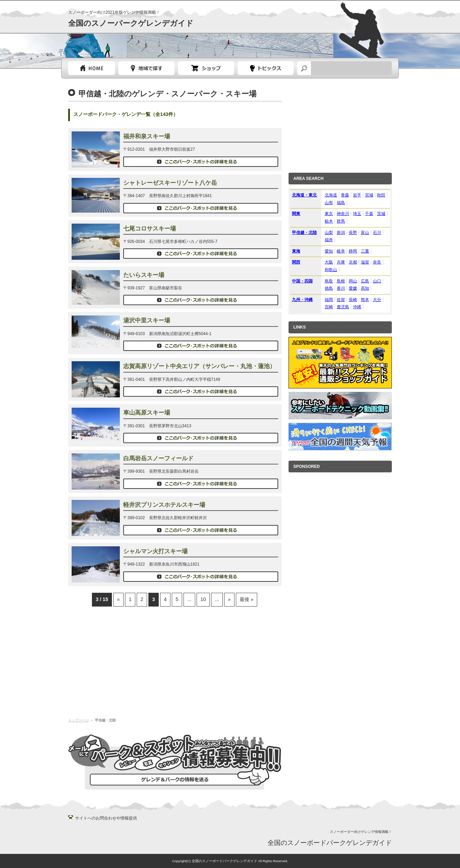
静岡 (353, 251)
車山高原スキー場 (147, 413)
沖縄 (357, 307)
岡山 (353, 281)
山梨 (329, 233)
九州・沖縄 (302, 300)
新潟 (341, 233)
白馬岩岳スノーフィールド (158, 458)
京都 (353, 262)
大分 (377, 300)
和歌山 (331, 270)
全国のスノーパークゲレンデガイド (131, 23)
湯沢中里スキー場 (147, 320)
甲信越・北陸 (304, 233)
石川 (377, 233)
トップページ (92, 68)
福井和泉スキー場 (147, 136)
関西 (296, 262)
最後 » (247, 599)
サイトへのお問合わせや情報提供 (106, 818)
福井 (329, 240)
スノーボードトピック (266, 68)
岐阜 (341, 251)
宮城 (369, 195)
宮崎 (329, 307)
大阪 (329, 262)
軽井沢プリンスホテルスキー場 (164, 505)
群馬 (341, 221)
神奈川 (343, 214)
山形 (329, 203)
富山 (365, 233)
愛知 (329, 251)
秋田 (381, 195)
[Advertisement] (175, 662)
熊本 (365, 300)
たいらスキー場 (144, 275)
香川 (341, 288)
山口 (377, 281)
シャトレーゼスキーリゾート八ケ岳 (170, 183)
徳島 (329, 288)
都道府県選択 (147, 68)
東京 (329, 214)
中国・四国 (302, 281)
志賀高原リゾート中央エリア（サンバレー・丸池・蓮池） (199, 366)
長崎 (353, 300)
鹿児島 (343, 307)
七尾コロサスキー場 (150, 229)
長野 (353, 233)
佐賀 (341, 300)
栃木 (329, 221)
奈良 (377, 262)
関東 (296, 214)
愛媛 (353, 288)
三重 (365, 251)
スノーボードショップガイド (206, 68)
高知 (365, 288)
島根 (341, 281)
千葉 (369, 214)
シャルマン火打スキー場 (155, 551)
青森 (345, 195)
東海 (296, 251)
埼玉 (357, 214)
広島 (365, 281)
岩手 (357, 195)
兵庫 (341, 262)
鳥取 (329, 281)
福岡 (329, 300)
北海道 (331, 195)
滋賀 (365, 262)
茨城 (381, 214)
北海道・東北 (304, 195)
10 (203, 599)
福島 (341, 203)
